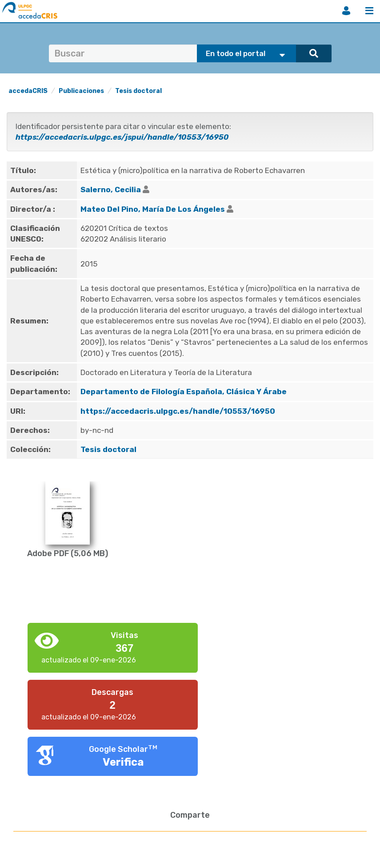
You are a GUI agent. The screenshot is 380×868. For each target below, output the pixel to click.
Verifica (123, 762)
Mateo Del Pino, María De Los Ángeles (153, 209)
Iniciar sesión (346, 11)
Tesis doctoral (138, 91)
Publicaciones (81, 91)
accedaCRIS (28, 91)
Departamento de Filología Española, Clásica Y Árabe (184, 392)
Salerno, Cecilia (111, 190)
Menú (369, 11)
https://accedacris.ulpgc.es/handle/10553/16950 (178, 411)
